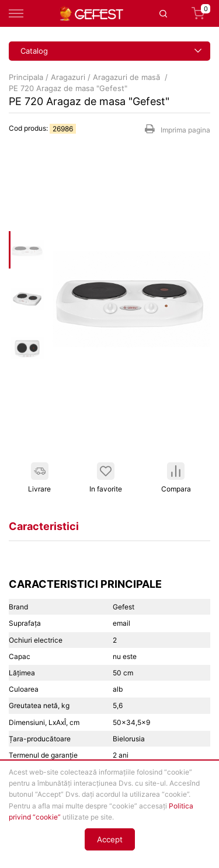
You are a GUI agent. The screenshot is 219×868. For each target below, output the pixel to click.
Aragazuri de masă (128, 77)
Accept (110, 839)
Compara (176, 478)
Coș (201, 13)
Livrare (39, 478)
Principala (26, 77)
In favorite (106, 478)
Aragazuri (68, 77)
